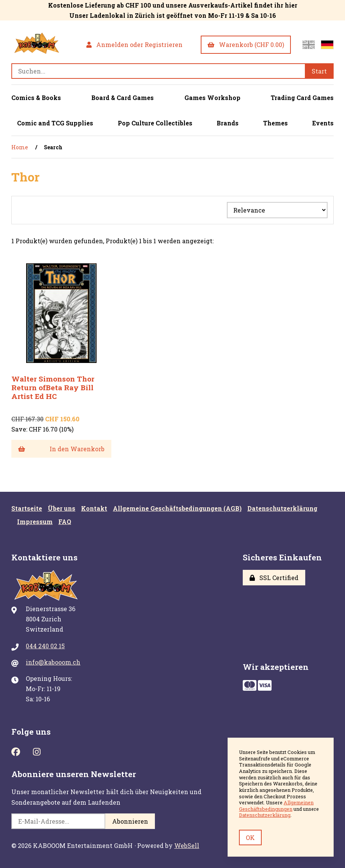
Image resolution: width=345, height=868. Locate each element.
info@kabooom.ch (53, 662)
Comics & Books (36, 98)
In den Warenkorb (61, 449)
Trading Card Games (302, 98)
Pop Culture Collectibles (155, 123)
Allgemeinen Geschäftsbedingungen (276, 806)
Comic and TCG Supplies (55, 123)
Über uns (62, 508)
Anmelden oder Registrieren (134, 45)
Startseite (27, 508)
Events (323, 123)
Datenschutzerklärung (282, 508)
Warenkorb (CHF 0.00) (246, 45)
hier (291, 5)
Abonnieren (130, 821)
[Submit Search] (319, 71)
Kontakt (94, 508)
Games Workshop (212, 98)
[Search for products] (158, 71)
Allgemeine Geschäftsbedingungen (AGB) (177, 508)
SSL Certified (274, 578)
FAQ (65, 522)
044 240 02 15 (45, 646)
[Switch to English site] (309, 45)
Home (20, 147)
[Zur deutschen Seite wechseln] (327, 45)
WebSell (187, 845)
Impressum (35, 522)
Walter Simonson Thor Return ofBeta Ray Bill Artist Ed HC (53, 387)
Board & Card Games (123, 98)
